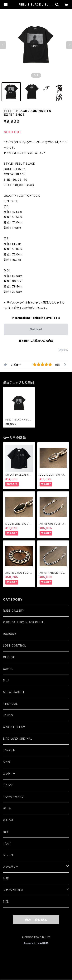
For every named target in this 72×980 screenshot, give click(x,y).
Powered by (36, 943)
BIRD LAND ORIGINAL (18, 739)
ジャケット (9, 750)
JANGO (8, 715)
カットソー (9, 773)
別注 (6, 901)
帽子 (6, 832)
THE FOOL (10, 704)
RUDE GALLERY (14, 611)
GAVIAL (8, 669)
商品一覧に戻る (36, 920)
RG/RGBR (10, 634)
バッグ (7, 843)
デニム (7, 808)
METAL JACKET (14, 692)
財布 (6, 878)
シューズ (8, 855)
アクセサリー (11, 867)
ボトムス (8, 820)
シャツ (7, 762)
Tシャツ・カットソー (15, 797)
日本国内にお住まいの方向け (36, 341)
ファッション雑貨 (13, 890)
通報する (63, 350)
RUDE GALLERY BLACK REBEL (23, 622)
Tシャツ (8, 785)
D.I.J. (6, 680)
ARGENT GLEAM (14, 727)
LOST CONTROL (14, 645)
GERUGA (9, 657)
